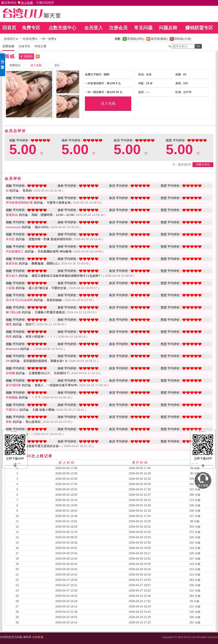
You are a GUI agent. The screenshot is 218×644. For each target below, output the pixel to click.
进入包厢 (108, 104)
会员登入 (93, 28)
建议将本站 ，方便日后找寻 (28, 3)
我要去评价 (203, 165)
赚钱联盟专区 (199, 28)
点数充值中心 (62, 28)
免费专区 (31, 28)
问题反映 (168, 28)
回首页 (9, 28)
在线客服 (38, 637)
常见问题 (143, 28)
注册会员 (118, 28)
